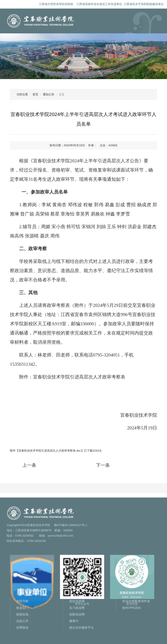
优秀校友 (22, 628)
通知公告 (49, 94)
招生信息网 (77, 601)
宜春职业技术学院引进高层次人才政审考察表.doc (50, 451)
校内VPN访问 (132, 608)
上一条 (29, 465)
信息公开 (22, 621)
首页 (35, 94)
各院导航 (22, 601)
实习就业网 (77, 608)
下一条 (103, 465)
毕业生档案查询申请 (136, 601)
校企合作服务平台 (82, 628)
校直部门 (22, 608)
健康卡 (74, 621)
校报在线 (22, 614)
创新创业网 (77, 614)
